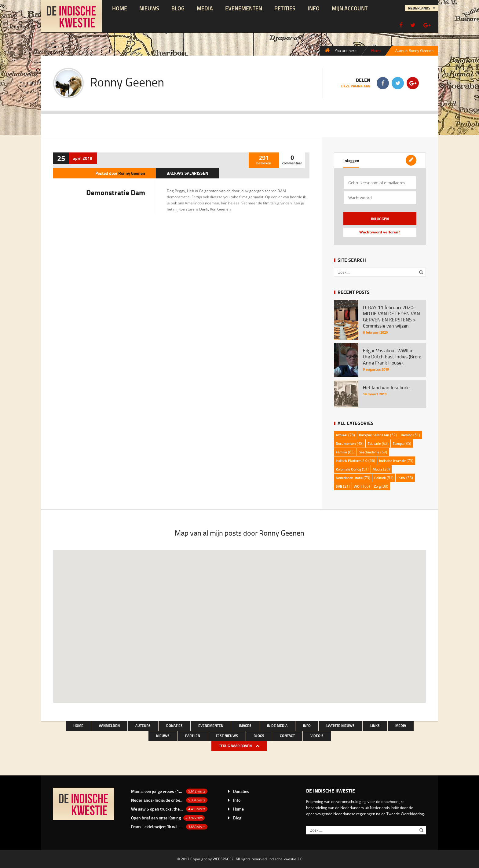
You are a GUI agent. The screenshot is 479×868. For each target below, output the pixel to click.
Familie (341, 452)
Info (314, 8)
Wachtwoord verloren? (380, 232)
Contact (287, 736)
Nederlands (420, 8)
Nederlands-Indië (349, 478)
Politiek (380, 478)
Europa (398, 443)
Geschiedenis (369, 452)
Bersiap (407, 435)
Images (245, 725)
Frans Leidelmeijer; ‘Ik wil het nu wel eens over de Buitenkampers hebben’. (157, 827)
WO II (358, 486)
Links (375, 725)
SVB (339, 486)
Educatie (374, 443)
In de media (277, 725)
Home (120, 8)
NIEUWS (149, 8)
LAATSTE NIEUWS (340, 725)
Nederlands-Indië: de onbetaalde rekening (157, 800)
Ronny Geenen (132, 173)
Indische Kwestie (392, 461)
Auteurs (143, 725)
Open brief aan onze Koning (156, 818)
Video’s (317, 736)
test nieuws (227, 736)
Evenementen (244, 8)
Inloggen (351, 161)
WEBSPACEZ (223, 859)
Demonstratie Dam (116, 192)
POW (401, 478)
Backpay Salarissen (187, 173)
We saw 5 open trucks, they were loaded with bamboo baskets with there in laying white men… (157, 809)
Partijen (193, 736)
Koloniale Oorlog (348, 469)
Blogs (259, 736)
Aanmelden (109, 725)
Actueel (342, 435)
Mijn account (350, 8)
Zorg (377, 486)
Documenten (346, 443)
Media (205, 8)
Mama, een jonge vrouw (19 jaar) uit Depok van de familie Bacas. (157, 791)
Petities (285, 8)
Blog (178, 8)
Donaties (174, 725)
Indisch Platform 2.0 (352, 461)
